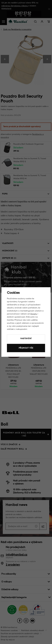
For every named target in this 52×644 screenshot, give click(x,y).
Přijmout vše (26, 348)
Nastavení (26, 338)
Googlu (34, 314)
